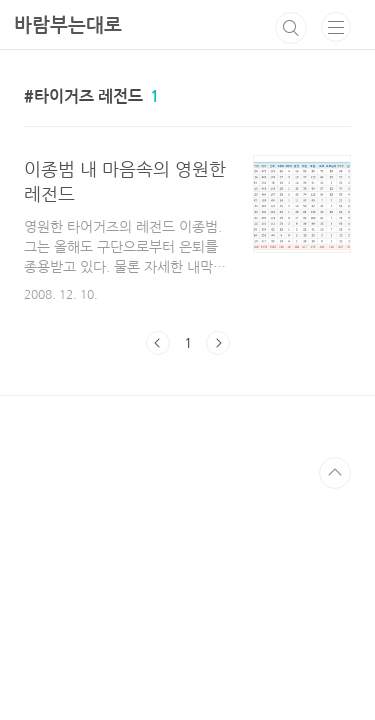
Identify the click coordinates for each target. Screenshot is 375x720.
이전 (158, 343)
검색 (291, 28)
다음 (218, 343)
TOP (335, 473)
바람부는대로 (68, 25)
